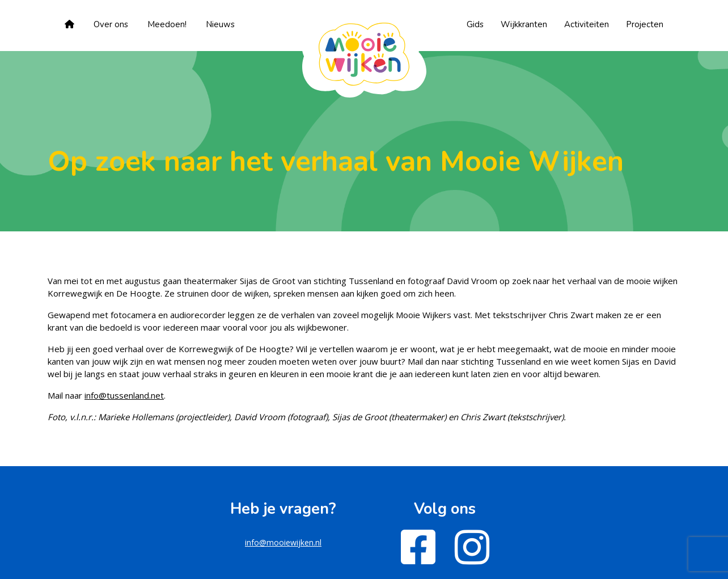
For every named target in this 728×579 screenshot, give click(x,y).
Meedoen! (167, 24)
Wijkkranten (524, 24)
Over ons (111, 24)
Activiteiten (587, 24)
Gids (475, 24)
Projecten (645, 24)
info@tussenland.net (124, 395)
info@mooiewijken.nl (283, 542)
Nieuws (220, 24)
